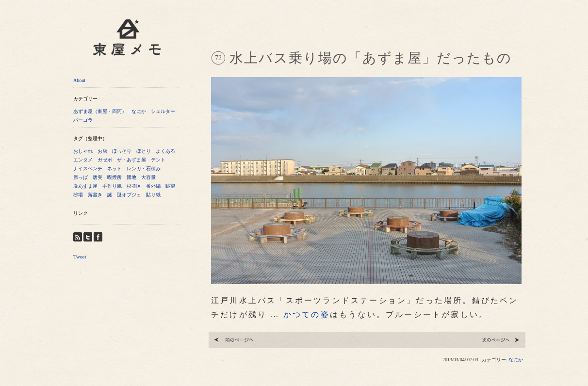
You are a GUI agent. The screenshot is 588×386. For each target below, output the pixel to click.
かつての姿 (307, 314)
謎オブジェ (129, 195)
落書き (95, 195)
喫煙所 (114, 177)
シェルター (163, 111)
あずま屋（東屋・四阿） (100, 111)
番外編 (153, 186)
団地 (131, 177)
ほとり (144, 151)
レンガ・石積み (144, 169)
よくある (165, 151)
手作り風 (112, 186)
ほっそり (122, 151)
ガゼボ (105, 160)
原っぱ (81, 177)
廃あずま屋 (85, 186)
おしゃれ (83, 151)
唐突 (98, 177)
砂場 (78, 195)
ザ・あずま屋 (131, 160)
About (79, 80)
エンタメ (83, 160)
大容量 (148, 177)
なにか (139, 111)
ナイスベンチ (88, 169)
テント (158, 160)
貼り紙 (153, 195)
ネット (114, 169)
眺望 (170, 186)
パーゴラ (83, 120)
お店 (102, 151)
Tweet (80, 257)
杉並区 (134, 186)
